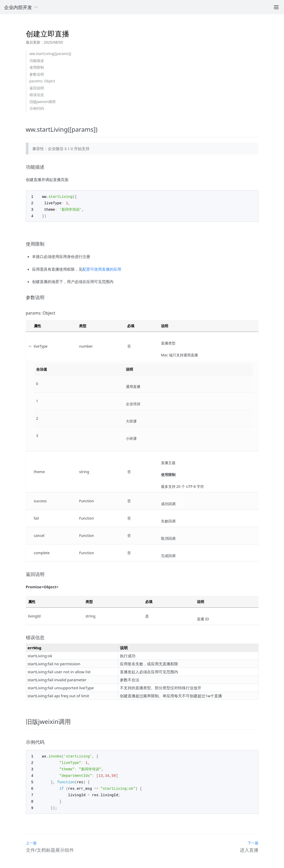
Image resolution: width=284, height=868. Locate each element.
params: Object (42, 81)
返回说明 (37, 88)
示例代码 (37, 108)
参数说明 (37, 74)
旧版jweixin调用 (43, 102)
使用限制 (37, 67)
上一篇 (31, 839)
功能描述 (37, 61)
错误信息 (37, 95)
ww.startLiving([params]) (50, 54)
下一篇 (253, 839)
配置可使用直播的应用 (102, 268)
